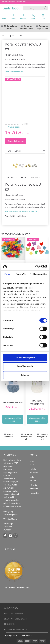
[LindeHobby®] (11, 8)
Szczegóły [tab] (21, 274)
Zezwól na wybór (25, 366)
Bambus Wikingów (37, 402)
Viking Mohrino (13, 402)
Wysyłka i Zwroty (11, 519)
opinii (25, 124)
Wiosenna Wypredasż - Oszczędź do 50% (14, 1)
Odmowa (25, 375)
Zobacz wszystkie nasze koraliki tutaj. (22, 211)
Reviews (35, 177)
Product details (17, 177)
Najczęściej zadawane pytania (11, 513)
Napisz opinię (14, 127)
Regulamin (10, 624)
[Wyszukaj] (46, 8)
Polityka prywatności (16, 629)
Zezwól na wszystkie (25, 357)
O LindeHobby (11, 608)
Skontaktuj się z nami (16, 619)
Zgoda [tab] (7, 274)
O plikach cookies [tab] (38, 274)
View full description (14, 71)
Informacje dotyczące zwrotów (8, 527)
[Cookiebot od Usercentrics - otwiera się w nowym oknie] (36, 267)
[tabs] (43, 17)
